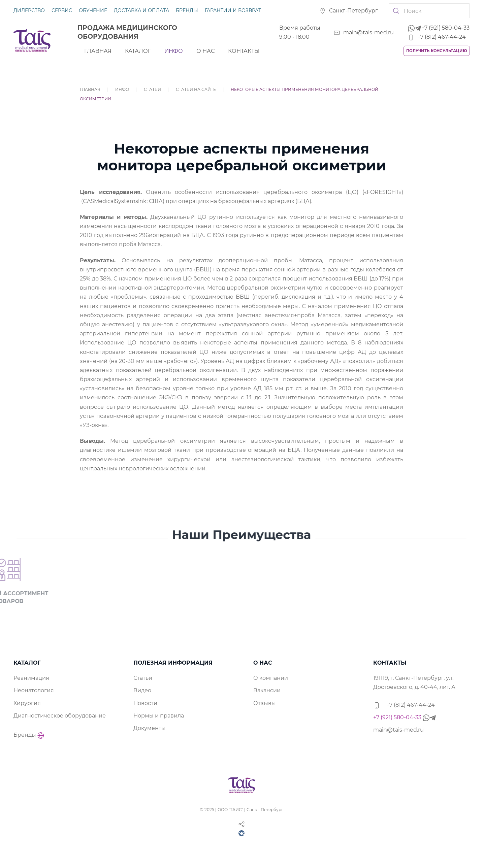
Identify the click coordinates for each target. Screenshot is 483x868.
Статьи (152, 89)
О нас (205, 51)
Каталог (138, 51)
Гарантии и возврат (233, 10)
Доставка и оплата (141, 10)
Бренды (187, 10)
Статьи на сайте (196, 89)
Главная (98, 51)
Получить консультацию (437, 51)
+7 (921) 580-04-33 (439, 28)
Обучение (93, 10)
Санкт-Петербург (349, 11)
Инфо (174, 51)
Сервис (62, 10)
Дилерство (29, 10)
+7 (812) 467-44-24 (437, 37)
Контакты (244, 51)
